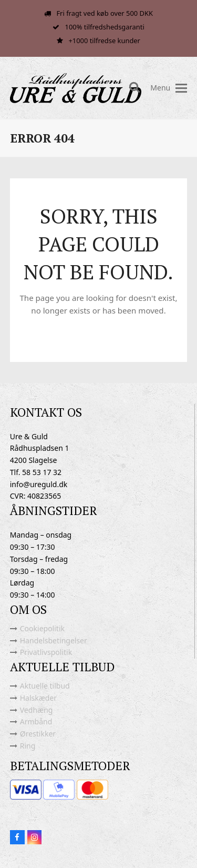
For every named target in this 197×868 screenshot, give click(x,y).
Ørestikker (38, 734)
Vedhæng (37, 710)
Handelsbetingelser (54, 640)
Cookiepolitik (42, 628)
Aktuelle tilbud (45, 686)
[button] (181, 88)
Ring (28, 746)
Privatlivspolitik (46, 652)
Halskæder (38, 698)
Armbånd (36, 721)
